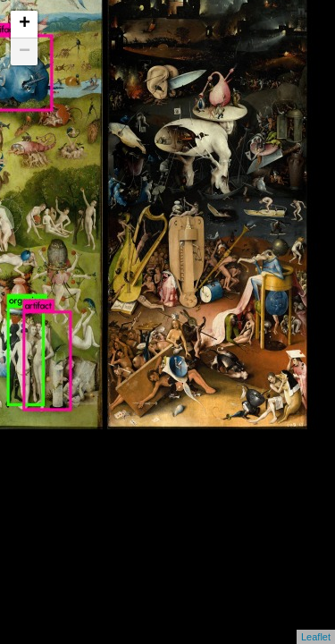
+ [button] (25, 24)
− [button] (25, 52)
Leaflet (316, 637)
